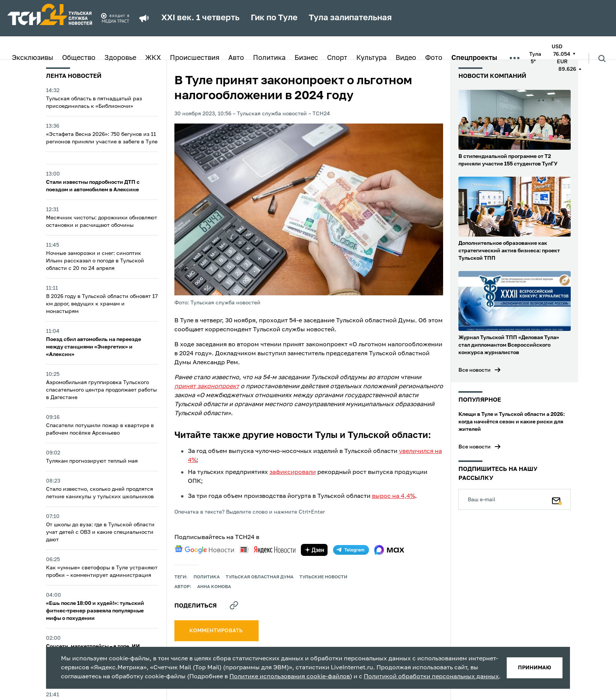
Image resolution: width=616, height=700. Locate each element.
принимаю (535, 668)
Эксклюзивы (33, 58)
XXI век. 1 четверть (200, 18)
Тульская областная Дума (260, 577)
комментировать (216, 631)
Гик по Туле (274, 18)
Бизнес (306, 58)
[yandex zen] (314, 550)
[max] (389, 550)
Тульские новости (323, 577)
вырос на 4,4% (394, 496)
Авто (236, 58)
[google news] (204, 550)
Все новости (475, 370)
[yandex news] (268, 550)
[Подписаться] (557, 499)
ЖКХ (153, 58)
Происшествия (195, 58)
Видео (406, 58)
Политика (269, 58)
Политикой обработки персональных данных (431, 677)
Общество (79, 58)
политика (207, 577)
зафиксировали (293, 472)
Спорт (337, 58)
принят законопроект (207, 387)
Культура (371, 58)
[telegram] (351, 550)
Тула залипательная (350, 18)
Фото (434, 58)
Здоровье (120, 58)
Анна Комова (214, 587)
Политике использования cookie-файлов (290, 677)
